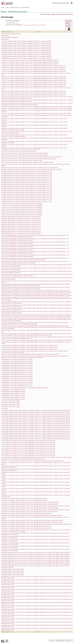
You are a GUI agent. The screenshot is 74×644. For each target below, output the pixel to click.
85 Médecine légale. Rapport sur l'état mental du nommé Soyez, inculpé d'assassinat (21, 224)
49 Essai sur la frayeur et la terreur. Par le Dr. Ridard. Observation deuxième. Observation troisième (24, 155)
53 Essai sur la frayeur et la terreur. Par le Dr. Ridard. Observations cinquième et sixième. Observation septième (27, 162)
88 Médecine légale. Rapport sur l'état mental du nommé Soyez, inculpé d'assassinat (21, 230)
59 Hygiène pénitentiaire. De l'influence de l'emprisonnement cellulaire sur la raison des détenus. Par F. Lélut (27, 175)
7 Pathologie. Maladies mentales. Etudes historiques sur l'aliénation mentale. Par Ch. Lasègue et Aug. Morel (26, 53)
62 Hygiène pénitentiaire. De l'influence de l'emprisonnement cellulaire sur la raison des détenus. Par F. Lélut (27, 181)
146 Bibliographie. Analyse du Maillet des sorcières (13, 390)
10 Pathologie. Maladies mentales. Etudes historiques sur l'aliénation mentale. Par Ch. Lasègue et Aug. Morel (26, 58)
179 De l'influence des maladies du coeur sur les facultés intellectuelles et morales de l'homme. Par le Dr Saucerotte (28, 452)
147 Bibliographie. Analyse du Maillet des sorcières (13, 391)
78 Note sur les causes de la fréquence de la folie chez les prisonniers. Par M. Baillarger (22, 211)
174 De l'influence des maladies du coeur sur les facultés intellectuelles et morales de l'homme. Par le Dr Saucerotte (28, 442)
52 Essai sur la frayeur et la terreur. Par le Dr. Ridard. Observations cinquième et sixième (22, 161)
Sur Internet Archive (68, 26)
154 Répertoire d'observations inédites (10, 405)
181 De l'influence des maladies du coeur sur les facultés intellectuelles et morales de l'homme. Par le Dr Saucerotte (28, 456)
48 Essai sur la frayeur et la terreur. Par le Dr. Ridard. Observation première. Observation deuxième (24, 153)
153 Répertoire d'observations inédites (10, 403)
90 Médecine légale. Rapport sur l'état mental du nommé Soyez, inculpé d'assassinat (21, 234)
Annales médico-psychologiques (13, 20)
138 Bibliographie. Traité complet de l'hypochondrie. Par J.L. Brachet (17, 374)
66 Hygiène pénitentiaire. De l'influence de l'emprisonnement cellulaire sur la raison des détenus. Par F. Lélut (27, 188)
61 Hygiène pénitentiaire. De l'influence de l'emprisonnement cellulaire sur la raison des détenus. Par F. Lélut (27, 179)
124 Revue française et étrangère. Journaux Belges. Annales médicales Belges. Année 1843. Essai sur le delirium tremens (29, 345)
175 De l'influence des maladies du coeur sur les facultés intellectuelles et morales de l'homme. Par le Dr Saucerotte (28, 444)
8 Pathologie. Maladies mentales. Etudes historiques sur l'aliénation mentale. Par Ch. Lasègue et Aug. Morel (26, 54)
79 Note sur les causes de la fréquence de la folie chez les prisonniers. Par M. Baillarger (22, 213)
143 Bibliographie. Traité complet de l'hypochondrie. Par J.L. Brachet (17, 384)
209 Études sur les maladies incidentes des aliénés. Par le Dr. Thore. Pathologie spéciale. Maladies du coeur (26, 526)
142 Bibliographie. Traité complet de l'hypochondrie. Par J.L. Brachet (17, 382)
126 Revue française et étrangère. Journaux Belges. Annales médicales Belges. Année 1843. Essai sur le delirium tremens (29, 349)
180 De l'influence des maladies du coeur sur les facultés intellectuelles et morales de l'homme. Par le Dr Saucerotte (28, 454)
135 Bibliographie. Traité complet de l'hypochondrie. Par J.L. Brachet (17, 369)
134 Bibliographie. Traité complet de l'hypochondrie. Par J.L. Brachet (17, 367)
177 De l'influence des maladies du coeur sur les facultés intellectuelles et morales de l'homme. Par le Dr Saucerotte (28, 448)
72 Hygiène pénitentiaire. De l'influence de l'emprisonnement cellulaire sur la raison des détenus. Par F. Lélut (27, 200)
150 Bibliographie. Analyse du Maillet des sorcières (13, 397)
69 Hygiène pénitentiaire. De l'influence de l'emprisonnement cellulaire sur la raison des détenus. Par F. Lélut (27, 194)
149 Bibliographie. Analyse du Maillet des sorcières (13, 395)
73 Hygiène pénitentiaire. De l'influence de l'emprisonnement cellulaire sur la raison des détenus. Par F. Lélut (27, 202)
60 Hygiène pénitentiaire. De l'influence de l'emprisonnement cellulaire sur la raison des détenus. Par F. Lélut (27, 177)
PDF (67, 23)
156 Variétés (4, 408)
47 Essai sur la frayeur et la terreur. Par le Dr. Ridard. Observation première (19, 151)
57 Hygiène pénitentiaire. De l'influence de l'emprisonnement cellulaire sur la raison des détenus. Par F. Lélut (27, 171)
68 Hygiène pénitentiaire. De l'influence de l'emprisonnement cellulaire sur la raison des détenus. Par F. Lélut (27, 192)
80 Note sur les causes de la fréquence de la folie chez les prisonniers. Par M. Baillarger (22, 215)
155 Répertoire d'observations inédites (10, 407)
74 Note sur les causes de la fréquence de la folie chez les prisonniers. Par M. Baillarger (22, 203)
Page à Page (69, 20)
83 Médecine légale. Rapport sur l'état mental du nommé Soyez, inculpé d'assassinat (21, 220)
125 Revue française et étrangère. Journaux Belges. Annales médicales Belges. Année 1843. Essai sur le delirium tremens (29, 347)
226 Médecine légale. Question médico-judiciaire (13, 569)
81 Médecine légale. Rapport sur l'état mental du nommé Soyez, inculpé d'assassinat (21, 217)
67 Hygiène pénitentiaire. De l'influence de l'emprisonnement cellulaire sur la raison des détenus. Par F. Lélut (27, 190)
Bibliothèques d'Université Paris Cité (61, 3)
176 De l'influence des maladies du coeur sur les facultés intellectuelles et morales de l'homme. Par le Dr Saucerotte (28, 446)
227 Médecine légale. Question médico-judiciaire (13, 571)
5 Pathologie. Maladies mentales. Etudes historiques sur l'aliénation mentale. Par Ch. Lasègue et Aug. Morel (26, 49)
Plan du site (69, 640)
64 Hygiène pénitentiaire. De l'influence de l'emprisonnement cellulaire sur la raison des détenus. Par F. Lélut (27, 185)
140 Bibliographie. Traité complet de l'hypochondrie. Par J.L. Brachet (17, 378)
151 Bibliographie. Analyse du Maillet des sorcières (13, 399)
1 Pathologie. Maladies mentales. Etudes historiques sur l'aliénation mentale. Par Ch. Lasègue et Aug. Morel (26, 41)
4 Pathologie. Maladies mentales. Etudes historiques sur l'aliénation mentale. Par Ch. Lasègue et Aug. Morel (26, 47)
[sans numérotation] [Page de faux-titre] (11, 34)
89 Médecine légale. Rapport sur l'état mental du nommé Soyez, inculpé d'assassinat (21, 232)
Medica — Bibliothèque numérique (14, 12)
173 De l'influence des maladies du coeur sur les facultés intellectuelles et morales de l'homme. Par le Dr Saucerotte (28, 441)
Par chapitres (69, 22)
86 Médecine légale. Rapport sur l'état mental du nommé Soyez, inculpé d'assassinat (21, 226)
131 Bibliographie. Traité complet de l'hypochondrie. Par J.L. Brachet (17, 361)
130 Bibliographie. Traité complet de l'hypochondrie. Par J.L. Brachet (17, 359)
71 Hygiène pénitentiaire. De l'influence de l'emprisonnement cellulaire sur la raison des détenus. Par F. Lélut (27, 198)
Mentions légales (60, 640)
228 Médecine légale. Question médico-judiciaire (13, 573)
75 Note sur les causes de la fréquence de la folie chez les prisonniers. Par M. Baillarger (22, 205)
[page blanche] (5, 36)
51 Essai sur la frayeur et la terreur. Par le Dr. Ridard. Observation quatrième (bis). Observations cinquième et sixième (29, 159)
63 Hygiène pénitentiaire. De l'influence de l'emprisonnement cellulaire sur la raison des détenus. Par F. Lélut (27, 183)
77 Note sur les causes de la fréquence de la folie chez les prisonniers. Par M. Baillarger (22, 209)
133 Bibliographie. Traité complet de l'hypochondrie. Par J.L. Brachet (17, 365)
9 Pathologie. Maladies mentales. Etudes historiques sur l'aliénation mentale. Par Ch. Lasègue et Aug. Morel (26, 56)
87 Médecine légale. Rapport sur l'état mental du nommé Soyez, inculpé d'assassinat (21, 228)
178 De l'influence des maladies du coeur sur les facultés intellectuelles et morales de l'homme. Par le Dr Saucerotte (28, 450)
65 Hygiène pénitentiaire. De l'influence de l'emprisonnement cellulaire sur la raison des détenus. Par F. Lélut (27, 186)
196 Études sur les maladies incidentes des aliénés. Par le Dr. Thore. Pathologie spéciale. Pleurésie (24, 500)
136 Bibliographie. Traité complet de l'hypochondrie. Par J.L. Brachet (17, 371)
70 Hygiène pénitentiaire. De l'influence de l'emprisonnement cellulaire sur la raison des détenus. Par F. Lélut (27, 196)
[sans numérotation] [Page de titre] (10, 37)
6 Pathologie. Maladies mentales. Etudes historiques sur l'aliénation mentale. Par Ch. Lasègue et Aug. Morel (26, 51)
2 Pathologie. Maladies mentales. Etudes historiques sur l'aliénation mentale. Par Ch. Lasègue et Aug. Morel (26, 43)
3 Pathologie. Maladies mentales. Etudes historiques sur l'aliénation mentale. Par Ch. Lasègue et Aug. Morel (26, 45)
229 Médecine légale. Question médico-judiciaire (13, 575)
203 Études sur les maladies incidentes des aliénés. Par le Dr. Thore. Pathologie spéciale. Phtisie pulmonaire (26, 513)
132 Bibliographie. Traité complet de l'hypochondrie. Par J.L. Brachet (17, 363)
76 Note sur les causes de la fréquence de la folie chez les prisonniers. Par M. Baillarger (22, 207)
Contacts (51, 640)
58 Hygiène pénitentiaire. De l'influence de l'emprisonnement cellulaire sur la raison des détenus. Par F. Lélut (27, 173)
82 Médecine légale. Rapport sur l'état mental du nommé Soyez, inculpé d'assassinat (21, 219)
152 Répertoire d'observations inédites (10, 401)
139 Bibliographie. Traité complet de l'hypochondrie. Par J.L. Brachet (17, 376)
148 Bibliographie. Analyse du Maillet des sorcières (13, 393)
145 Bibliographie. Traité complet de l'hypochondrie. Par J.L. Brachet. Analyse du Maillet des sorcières (25, 388)
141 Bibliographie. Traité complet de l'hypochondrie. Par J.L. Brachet (17, 380)
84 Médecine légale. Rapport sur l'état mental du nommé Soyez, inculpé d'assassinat (21, 222)
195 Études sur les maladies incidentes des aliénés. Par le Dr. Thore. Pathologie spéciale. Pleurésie (24, 498)
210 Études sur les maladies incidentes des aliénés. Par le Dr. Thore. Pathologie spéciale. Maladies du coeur (26, 528)
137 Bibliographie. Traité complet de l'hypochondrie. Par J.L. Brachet (17, 373)
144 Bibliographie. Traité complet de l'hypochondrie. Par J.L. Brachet (17, 386)
